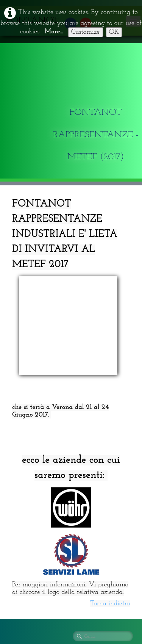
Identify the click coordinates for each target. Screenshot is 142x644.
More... (54, 32)
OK (114, 32)
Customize (86, 32)
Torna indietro (110, 513)
